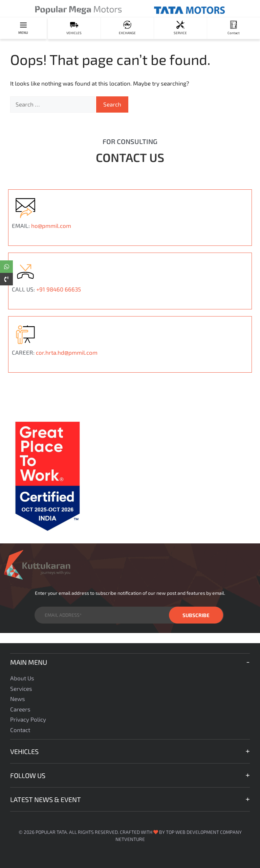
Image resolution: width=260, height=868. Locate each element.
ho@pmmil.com (51, 226)
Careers (20, 709)
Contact (20, 730)
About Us (22, 678)
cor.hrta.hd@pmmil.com (67, 352)
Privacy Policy (28, 719)
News (18, 699)
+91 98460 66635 (59, 289)
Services (21, 688)
